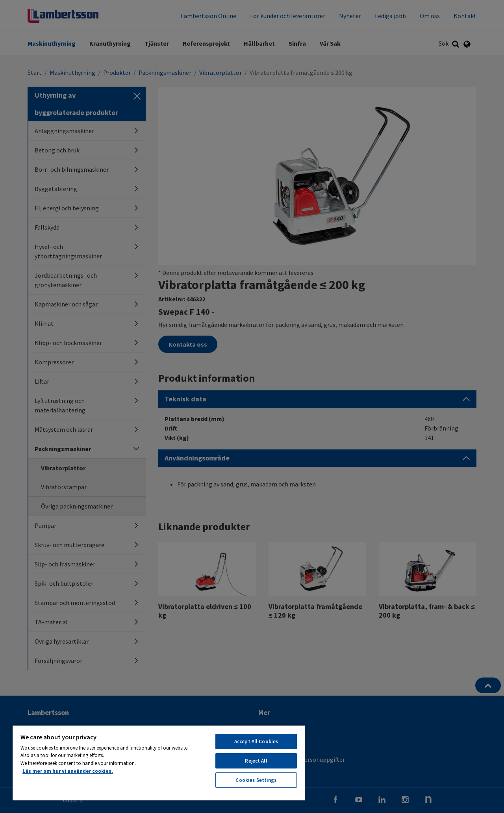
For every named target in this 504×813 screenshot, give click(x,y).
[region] (159, 763)
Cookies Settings (256, 780)
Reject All (256, 761)
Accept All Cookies (256, 742)
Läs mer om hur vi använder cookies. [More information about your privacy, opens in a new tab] (68, 771)
